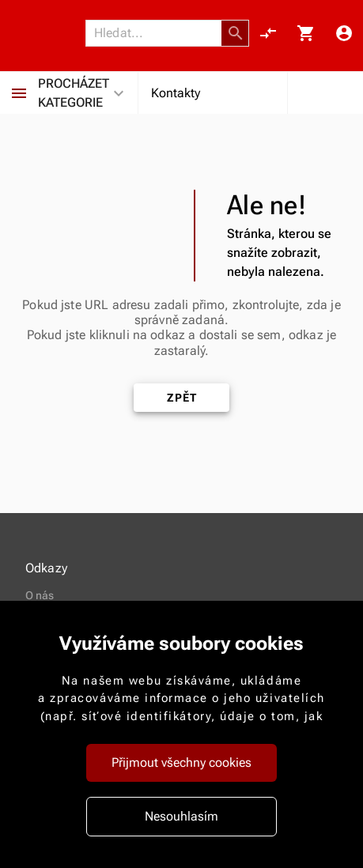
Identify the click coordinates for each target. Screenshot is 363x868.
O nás (40, 595)
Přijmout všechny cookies (181, 762)
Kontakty (176, 93)
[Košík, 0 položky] (306, 33)
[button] (236, 33)
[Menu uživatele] (344, 33)
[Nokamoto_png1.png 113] (47, 34)
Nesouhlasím (181, 816)
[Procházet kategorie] (19, 93)
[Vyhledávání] (158, 33)
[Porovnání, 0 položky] (268, 33)
